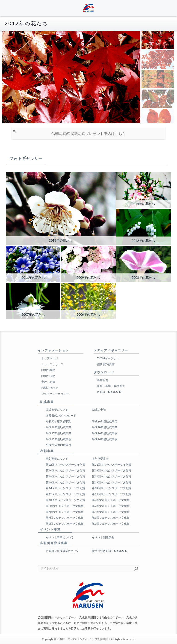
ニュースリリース (52, 364)
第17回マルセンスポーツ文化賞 (112, 476)
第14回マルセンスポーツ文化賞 (65, 488)
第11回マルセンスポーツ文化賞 (112, 494)
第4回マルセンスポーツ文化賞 (65, 518)
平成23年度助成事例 (59, 445)
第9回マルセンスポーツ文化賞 (111, 500)
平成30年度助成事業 (105, 421)
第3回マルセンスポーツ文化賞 (111, 518)
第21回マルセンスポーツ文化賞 (112, 465)
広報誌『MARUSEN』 (111, 392)
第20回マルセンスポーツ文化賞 (65, 470)
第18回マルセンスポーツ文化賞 (65, 476)
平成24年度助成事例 (105, 439)
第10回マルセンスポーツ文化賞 (65, 500)
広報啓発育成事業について (62, 551)
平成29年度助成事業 (59, 427)
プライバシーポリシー (55, 394)
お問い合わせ (50, 388)
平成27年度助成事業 (59, 433)
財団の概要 (48, 370)
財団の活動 (48, 376)
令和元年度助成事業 (58, 421)
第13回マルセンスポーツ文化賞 (112, 488)
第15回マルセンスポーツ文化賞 (112, 482)
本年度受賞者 (100, 459)
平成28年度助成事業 (105, 427)
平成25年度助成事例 (59, 439)
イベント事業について (60, 537)
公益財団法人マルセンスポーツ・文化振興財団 (84, 639)
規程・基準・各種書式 (111, 386)
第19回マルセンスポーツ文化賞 (112, 470)
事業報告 (103, 380)
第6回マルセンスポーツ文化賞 (65, 512)
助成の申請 (99, 410)
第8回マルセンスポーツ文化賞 (65, 506)
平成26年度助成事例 (105, 433)
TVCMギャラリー (108, 358)
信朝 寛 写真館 (106, 364)
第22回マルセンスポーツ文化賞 (65, 465)
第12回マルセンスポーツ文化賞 (65, 494)
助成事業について (57, 410)
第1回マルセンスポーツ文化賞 (111, 524)
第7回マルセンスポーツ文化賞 (111, 506)
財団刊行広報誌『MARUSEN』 (111, 551)
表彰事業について (57, 459)
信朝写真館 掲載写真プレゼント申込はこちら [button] (69, 133)
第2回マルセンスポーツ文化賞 (65, 524)
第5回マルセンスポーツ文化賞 (111, 512)
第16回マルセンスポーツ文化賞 (65, 482)
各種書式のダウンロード (61, 415)
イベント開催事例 (103, 537)
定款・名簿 (48, 382)
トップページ (50, 358)
